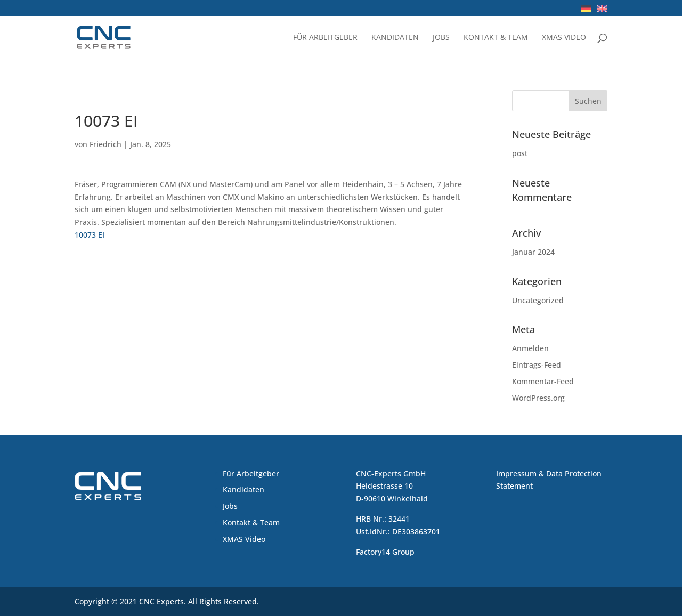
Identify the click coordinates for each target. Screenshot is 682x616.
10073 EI (90, 235)
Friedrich (105, 144)
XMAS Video (564, 38)
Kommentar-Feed (543, 381)
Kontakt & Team (496, 38)
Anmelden (530, 348)
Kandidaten (395, 38)
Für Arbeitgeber (325, 38)
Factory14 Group (385, 552)
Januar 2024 (533, 252)
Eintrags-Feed (537, 365)
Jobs (441, 38)
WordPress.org (538, 398)
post (520, 153)
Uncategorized (538, 300)
